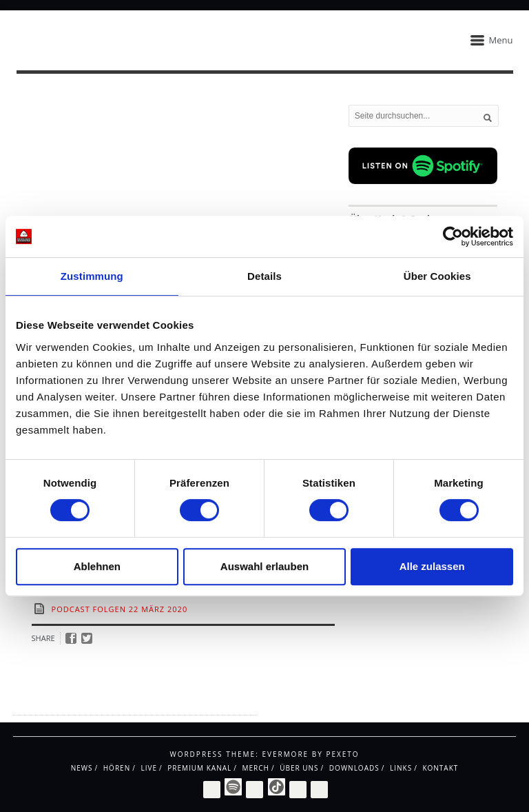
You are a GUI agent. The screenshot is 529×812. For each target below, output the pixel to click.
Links (401, 768)
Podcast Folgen (89, 609)
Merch (255, 768)
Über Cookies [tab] (437, 276)
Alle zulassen (432, 566)
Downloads (354, 768)
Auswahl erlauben (264, 566)
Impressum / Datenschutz (68, 702)
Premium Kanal (199, 768)
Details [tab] (264, 276)
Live (149, 768)
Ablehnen (97, 566)
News (82, 768)
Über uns (299, 768)
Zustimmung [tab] (92, 276)
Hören (117, 768)
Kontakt (440, 768)
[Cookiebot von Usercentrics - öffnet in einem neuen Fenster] (453, 236)
